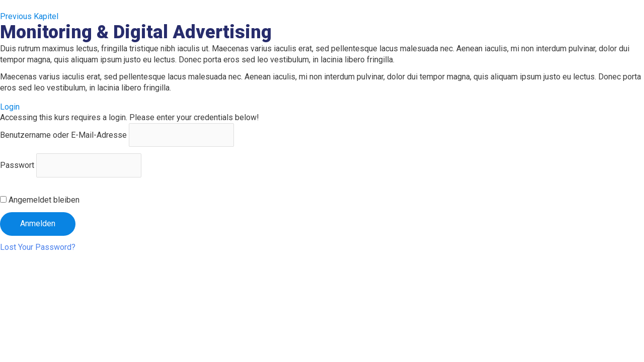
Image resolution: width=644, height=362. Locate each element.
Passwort (17, 165)
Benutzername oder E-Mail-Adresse (63, 135)
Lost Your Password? (38, 247)
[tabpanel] (322, 68)
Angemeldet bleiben (40, 200)
